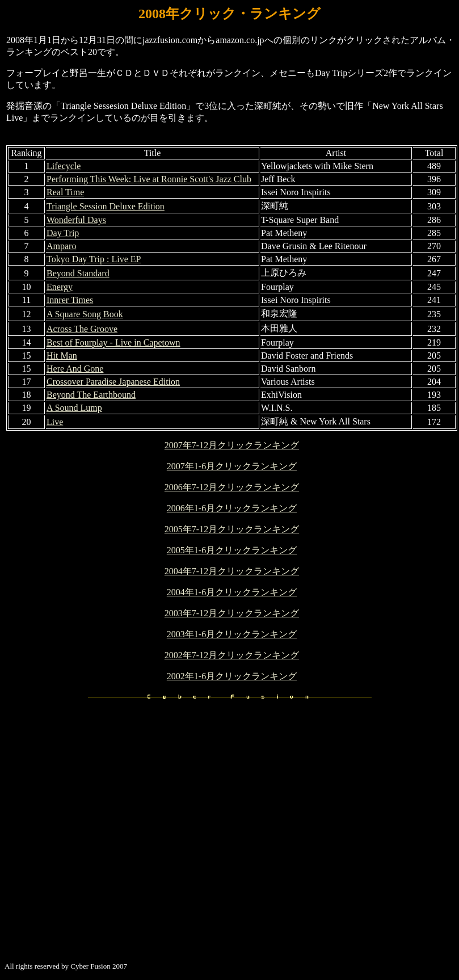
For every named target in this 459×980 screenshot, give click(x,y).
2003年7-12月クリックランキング (232, 613)
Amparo (61, 246)
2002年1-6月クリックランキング (232, 676)
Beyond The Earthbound (91, 395)
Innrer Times (70, 300)
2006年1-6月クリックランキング (232, 508)
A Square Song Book (85, 314)
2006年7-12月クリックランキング (232, 487)
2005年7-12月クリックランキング (232, 529)
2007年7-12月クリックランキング (232, 445)
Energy (60, 287)
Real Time (65, 192)
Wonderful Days (76, 220)
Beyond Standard (78, 273)
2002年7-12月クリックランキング (232, 655)
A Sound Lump (74, 408)
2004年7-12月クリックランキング (232, 571)
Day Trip (63, 233)
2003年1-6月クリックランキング (232, 634)
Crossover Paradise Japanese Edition (113, 382)
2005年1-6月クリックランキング (232, 550)
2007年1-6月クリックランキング (232, 466)
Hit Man (62, 356)
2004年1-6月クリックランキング (232, 592)
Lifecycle (64, 166)
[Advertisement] (106, 846)
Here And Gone (75, 369)
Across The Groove (82, 329)
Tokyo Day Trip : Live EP (94, 259)
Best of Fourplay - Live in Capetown (113, 342)
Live (55, 422)
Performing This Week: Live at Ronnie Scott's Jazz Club (149, 179)
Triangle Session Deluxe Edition (106, 206)
